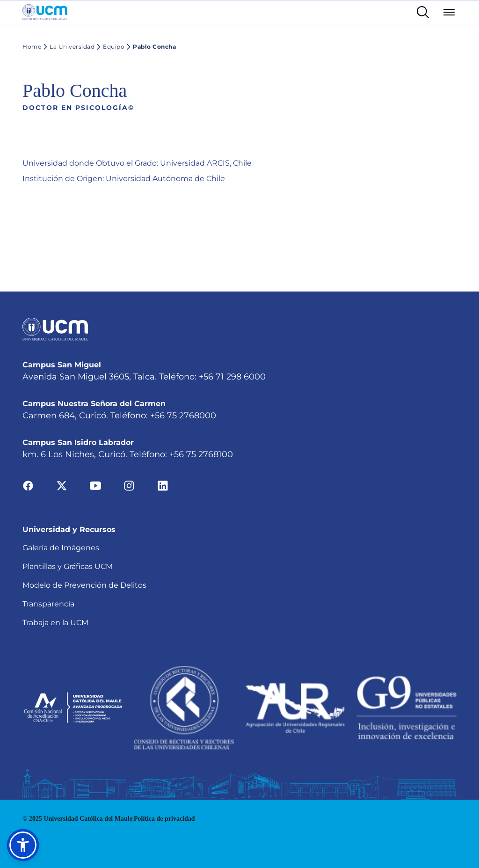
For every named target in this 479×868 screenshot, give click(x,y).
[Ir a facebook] (28, 485)
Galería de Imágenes (61, 548)
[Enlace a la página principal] (45, 12)
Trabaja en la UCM (55, 623)
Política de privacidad (164, 819)
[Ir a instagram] (129, 485)
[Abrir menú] (449, 12)
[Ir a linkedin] (163, 485)
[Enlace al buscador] (423, 12)
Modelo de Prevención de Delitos (84, 585)
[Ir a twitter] (62, 485)
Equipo (109, 47)
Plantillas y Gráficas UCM (68, 566)
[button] (23, 845)
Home (32, 47)
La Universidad (68, 47)
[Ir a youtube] (95, 485)
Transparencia (48, 604)
